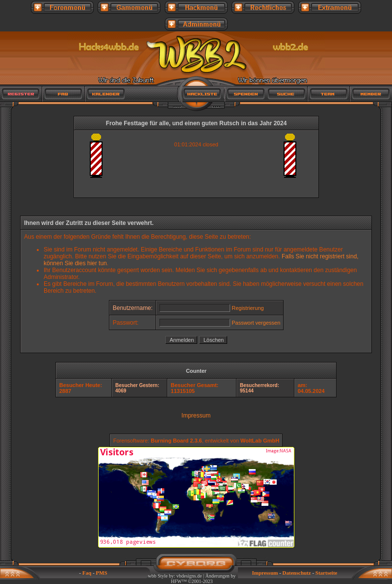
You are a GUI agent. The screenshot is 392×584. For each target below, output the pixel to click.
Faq (87, 573)
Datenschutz (297, 573)
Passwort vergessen (256, 323)
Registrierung (248, 308)
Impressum (196, 416)
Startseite (327, 573)
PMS (101, 573)
